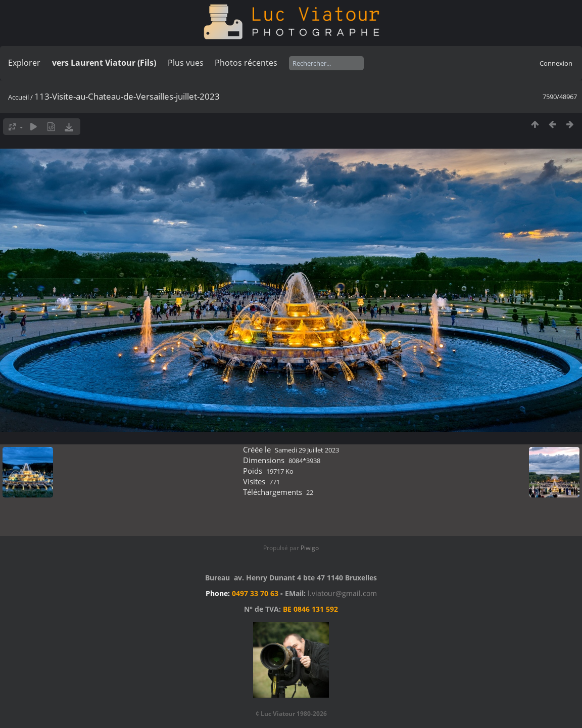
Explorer (24, 63)
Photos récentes (246, 63)
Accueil (18, 97)
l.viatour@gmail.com (342, 593)
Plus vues (186, 63)
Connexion (556, 63)
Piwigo (310, 548)
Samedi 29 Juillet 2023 (307, 450)
